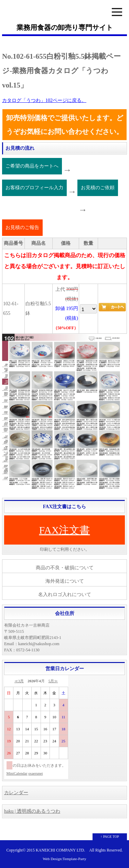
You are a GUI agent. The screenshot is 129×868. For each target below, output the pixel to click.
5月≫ (53, 681)
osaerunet (35, 773)
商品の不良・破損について (65, 568)
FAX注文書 (65, 530)
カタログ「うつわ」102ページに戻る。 (44, 100)
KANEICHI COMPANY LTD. (60, 850)
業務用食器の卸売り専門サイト (65, 27)
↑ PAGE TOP (110, 837)
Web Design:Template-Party (64, 859)
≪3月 (19, 681)
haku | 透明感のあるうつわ (32, 811)
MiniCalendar (17, 773)
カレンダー (16, 793)
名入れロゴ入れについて (65, 595)
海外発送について (65, 581)
